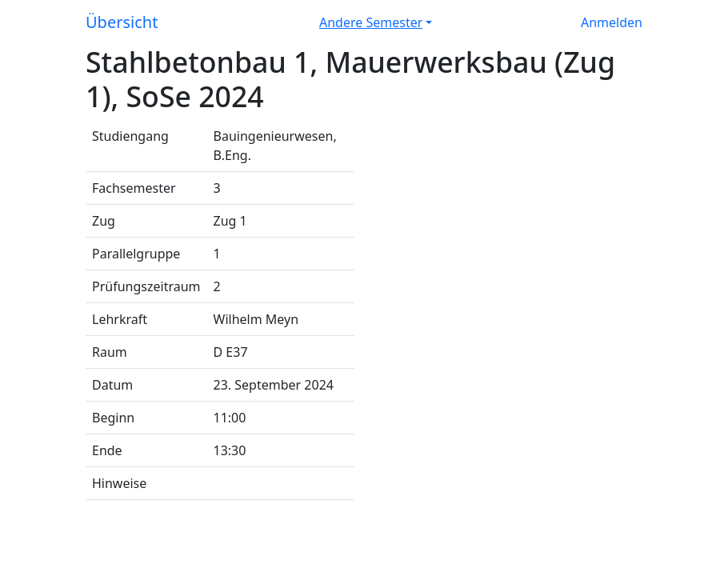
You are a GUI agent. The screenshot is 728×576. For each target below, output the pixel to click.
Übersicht (122, 22)
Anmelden (612, 22)
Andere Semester (371, 22)
